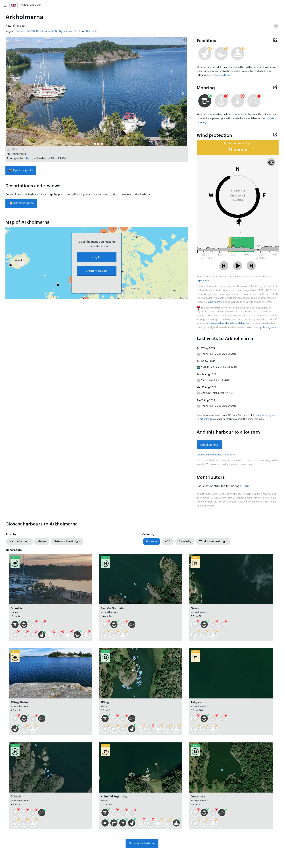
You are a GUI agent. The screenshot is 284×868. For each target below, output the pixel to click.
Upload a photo (21, 170)
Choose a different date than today (216, 455)
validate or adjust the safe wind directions (229, 323)
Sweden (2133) (25, 31)
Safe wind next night (67, 541)
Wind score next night (213, 541)
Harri (29, 159)
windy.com (214, 302)
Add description (21, 203)
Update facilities (221, 75)
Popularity (185, 541)
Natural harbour (19, 541)
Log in (97, 257)
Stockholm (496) (47, 31)
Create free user (97, 271)
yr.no (233, 286)
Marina (42, 541)
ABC (168, 541)
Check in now (209, 445)
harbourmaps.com (31, 5)
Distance (152, 541)
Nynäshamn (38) (70, 31)
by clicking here (267, 327)
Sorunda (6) (94, 31)
